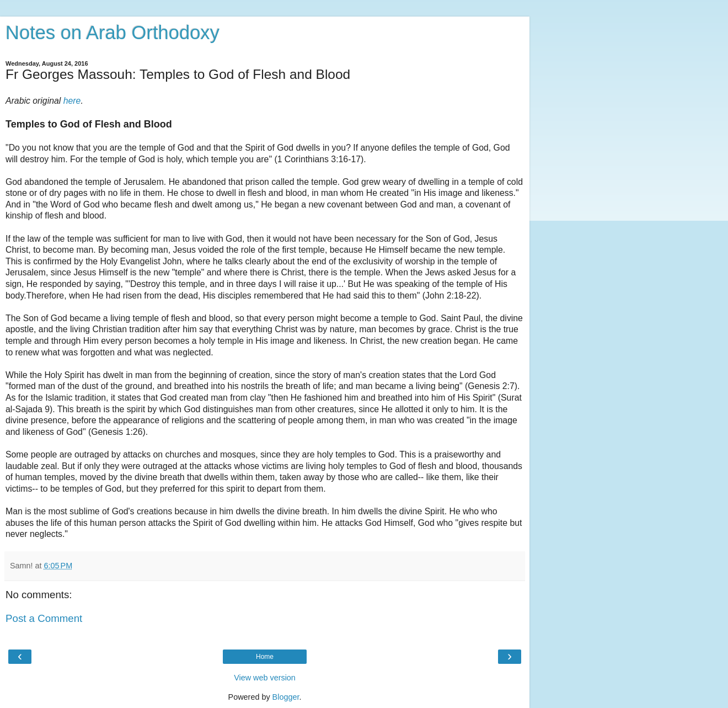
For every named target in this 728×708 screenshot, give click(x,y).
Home (265, 657)
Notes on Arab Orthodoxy (113, 33)
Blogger (286, 697)
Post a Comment (44, 618)
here (72, 101)
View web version (265, 678)
